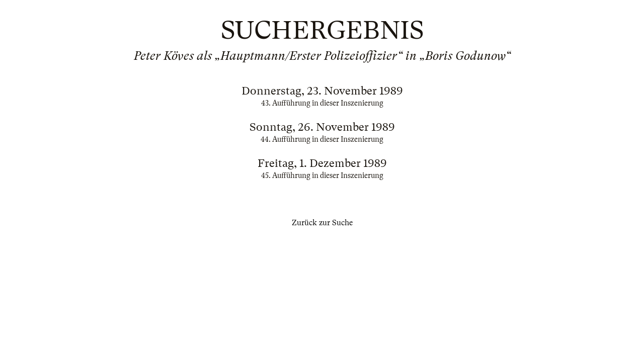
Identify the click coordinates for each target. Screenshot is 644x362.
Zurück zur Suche (322, 223)
